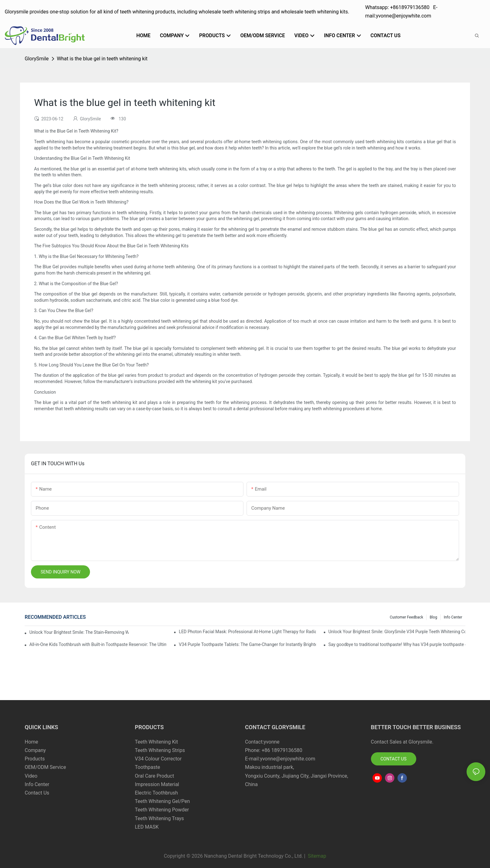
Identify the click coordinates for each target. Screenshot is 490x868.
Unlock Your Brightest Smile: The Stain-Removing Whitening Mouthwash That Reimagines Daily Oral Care (79, 632)
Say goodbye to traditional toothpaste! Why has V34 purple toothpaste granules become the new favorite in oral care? (397, 644)
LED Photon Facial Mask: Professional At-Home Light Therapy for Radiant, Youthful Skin (247, 632)
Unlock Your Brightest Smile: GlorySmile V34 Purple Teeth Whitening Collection (397, 632)
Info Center (453, 617)
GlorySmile (37, 59)
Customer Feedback (406, 617)
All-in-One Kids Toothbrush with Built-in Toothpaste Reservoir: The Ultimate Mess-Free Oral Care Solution (98, 644)
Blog (433, 617)
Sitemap (316, 856)
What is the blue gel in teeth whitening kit (102, 59)
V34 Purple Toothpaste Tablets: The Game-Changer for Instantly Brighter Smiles (247, 644)
